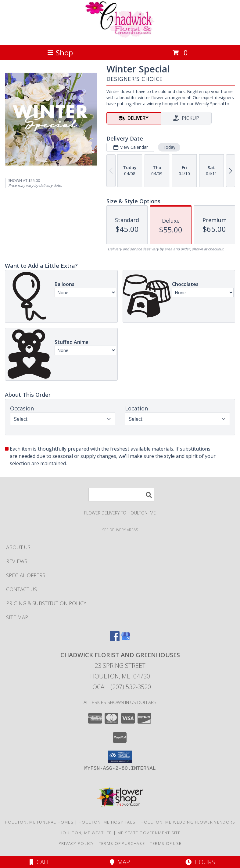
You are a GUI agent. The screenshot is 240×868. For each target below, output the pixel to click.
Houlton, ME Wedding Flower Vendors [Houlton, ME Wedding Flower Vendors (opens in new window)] (188, 822)
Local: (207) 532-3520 (120, 687)
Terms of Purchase (122, 843)
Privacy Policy (76, 843)
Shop (60, 52)
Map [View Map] (120, 862)
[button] (120, 757)
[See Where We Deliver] (120, 530)
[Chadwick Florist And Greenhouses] (120, 36)
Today (169, 147)
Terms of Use (166, 843)
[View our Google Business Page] (126, 639)
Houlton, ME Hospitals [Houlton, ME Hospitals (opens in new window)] (107, 822)
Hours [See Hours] (200, 862)
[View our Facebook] (115, 639)
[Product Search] (121, 495)
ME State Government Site (149, 833)
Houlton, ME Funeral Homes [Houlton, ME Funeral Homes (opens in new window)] (39, 822)
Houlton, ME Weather (86, 833)
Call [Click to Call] (40, 862)
